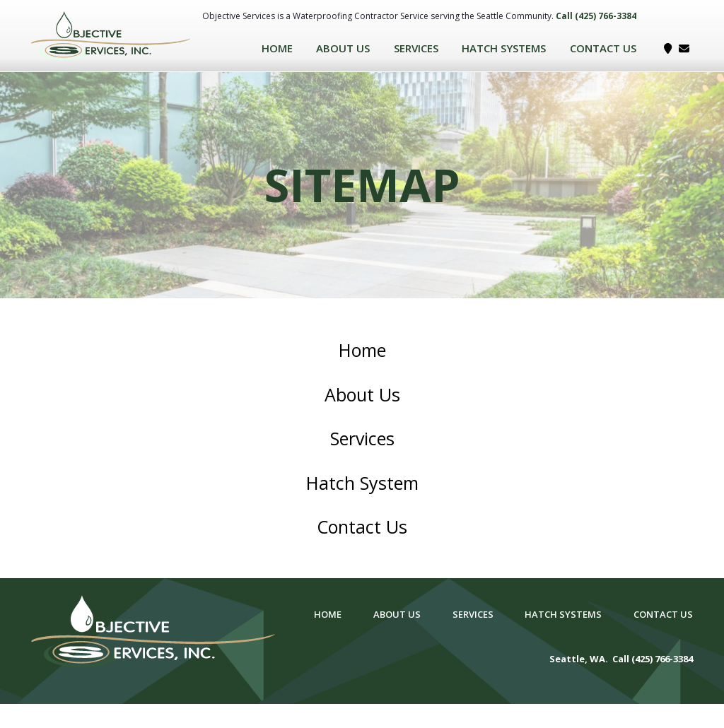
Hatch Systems (504, 48)
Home (277, 48)
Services (416, 48)
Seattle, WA (577, 659)
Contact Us (603, 48)
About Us (343, 48)
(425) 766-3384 (606, 16)
